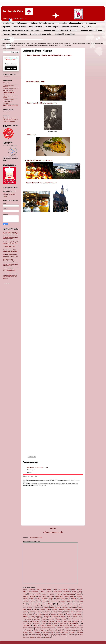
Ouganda (29, 620)
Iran (75, 608)
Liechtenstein (79, 611)
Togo (52, 632)
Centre (52, 598)
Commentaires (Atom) (36, 537)
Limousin (25, 613)
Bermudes (31, 595)
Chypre (82, 598)
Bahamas (53, 593)
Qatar (50, 624)
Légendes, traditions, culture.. (71, 23)
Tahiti (75, 631)
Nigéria (24, 618)
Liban (61, 611)
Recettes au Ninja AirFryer (92, 30)
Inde (59, 608)
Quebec (55, 624)
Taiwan (80, 631)
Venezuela (63, 634)
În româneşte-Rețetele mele (11, 105)
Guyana (80, 606)
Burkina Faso (59, 597)
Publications (9, 23)
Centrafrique (45, 598)
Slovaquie (60, 629)
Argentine (67, 591)
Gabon (71, 604)
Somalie (72, 629)
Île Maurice (56, 636)
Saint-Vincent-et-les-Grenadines (48, 627)
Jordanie (55, 609)
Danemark (25, 602)
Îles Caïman (70, 636)
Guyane (24, 608)
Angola (24, 591)
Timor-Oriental (46, 632)
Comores (34, 600)
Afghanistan (32, 590)
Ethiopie (31, 604)
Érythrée (49, 636)
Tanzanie (25, 632)
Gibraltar (26, 606)
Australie (25, 593)
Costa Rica (59, 600)
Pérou (44, 624)
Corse (45, 600)
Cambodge (79, 597)
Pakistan (45, 620)
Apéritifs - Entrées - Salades (14, 27)
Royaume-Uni (26, 625)
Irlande (80, 608)
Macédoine (59, 613)
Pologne (76, 621)
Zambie (82, 634)
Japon (48, 609)
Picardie (58, 621)
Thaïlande (37, 632)
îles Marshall (47, 638)
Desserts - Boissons (70, 27)
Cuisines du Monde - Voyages (43, 23)
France (49, 604)
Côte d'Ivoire (78, 600)
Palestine (57, 620)
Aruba (80, 591)
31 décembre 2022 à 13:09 (40, 467)
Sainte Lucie (60, 627)
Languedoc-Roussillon (35, 611)
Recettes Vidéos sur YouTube (15, 34)
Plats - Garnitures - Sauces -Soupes (44, 27)
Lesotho (49, 611)
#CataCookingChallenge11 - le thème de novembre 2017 (11, 255)
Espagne (63, 602)
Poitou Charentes (67, 621)
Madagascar (66, 613)
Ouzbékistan (37, 620)
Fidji (36, 604)
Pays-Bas (44, 621)
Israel (30, 609)
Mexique (61, 615)
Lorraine (38, 613)
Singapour (53, 629)
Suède (42, 631)
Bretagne (33, 596)
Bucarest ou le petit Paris (35, 81)
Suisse (29, 631)
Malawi (24, 615)
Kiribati (82, 609)
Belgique (78, 593)
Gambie (76, 604)
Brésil (45, 597)
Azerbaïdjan (46, 593)
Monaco (33, 616)
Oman (75, 618)
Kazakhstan (62, 609)
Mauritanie (53, 615)
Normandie (45, 618)
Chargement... (7, 77)
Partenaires (91, 23)
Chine (74, 598)
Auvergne (39, 593)
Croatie (66, 600)
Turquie (26, 634)
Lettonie (55, 611)
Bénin (72, 597)
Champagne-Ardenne (61, 598)
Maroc (46, 615)
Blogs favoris (87, 27)
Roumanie (73, 623)
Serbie (30, 629)
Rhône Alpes (63, 624)
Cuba (71, 600)
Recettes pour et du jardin (41, 34)
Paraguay (25, 621)
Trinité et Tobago (64, 632)
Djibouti (32, 602)
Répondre (30, 472)
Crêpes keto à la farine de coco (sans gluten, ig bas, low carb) (10, 277)
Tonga (57, 632)
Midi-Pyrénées (77, 615)
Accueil (53, 528)
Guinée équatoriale (71, 606)
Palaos (51, 620)
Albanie (49, 590)
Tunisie (72, 632)
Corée (51, 600)
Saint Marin (37, 627)
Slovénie (66, 629)
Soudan (78, 629)
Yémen (76, 634)
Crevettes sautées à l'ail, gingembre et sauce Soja (10, 251)
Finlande (42, 604)
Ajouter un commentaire (30, 476)
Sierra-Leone (45, 629)
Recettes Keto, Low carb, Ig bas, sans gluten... (22, 30)
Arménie (74, 591)
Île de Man (63, 636)
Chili (69, 598)
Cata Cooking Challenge (65, 34)
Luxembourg (46, 613)
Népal (70, 618)
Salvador (67, 627)
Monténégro (47, 616)
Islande (24, 609)
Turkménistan (80, 632)
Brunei (40, 597)
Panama (64, 620)
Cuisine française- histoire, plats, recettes (42, 103)
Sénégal (61, 631)
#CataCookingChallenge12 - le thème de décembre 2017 (11, 243)
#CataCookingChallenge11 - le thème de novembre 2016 (11, 233)
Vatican (57, 634)
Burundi (67, 597)
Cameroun (25, 598)
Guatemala (46, 606)
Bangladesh (65, 593)
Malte (40, 615)
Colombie (27, 600)
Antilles (42, 591)
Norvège (53, 618)
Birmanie (44, 595)
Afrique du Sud (41, 590)
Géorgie (30, 608)
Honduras (45, 608)
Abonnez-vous (11, 68)
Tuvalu (33, 634)
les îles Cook (35, 636)
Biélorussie (52, 595)
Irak (71, 608)
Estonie (70, 602)
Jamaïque (43, 609)
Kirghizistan (75, 609)
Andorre (80, 590)
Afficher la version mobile (53, 532)
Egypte (44, 602)
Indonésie (65, 608)
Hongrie (52, 608)
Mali (36, 615)
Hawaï (36, 608)
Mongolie (39, 616)
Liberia (67, 611)
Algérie (55, 590)
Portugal (29, 624)
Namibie (63, 616)
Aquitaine (49, 591)
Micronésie (69, 615)
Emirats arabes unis (53, 602)
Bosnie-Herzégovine (68, 595)
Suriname (36, 631)
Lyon (52, 613)
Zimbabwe (27, 636)
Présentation (22, 23)
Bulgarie (51, 596)
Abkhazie (25, 590)
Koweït (26, 611)
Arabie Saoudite (58, 591)
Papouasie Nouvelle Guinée (75, 620)
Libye (72, 611)
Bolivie (58, 595)
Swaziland (50, 631)
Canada (32, 598)
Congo (40, 600)
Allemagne (64, 589)
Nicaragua (75, 616)
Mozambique (55, 616)
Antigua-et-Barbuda (33, 591)
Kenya (69, 609)
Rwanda (42, 626)
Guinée (53, 606)
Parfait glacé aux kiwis (9, 247)
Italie (35, 609)
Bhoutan (37, 595)
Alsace (73, 590)
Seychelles (38, 629)
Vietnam (70, 634)
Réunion (76, 625)
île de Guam (39, 638)
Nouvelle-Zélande (62, 618)
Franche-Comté (63, 604)
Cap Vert (38, 598)
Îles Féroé (77, 636)
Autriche (31, 593)
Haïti (40, 608)
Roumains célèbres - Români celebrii (9, 100)
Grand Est (33, 606)
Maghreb (74, 613)
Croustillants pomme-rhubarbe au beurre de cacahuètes (9, 270)
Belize (24, 595)
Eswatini (76, 602)
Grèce (39, 606)
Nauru (69, 616)
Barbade (72, 593)
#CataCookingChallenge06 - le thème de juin (11, 265)
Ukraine (39, 634)
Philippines (52, 621)
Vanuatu (52, 634)
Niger (81, 616)
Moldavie (25, 616)
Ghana (82, 604)
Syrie (56, 631)
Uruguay (46, 634)
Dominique (38, 602)
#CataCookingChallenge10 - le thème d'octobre (11, 238)
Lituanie (32, 613)
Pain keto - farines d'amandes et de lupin (9, 260)
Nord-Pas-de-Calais (34, 618)
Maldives (30, 615)
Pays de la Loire (34, 621)
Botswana (79, 595)
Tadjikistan (68, 631)
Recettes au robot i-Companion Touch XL (61, 30)
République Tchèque (52, 626)
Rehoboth (30, 467)
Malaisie (80, 613)
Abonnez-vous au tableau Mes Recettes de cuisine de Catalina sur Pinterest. (11, 120)
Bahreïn (59, 593)
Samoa (73, 627)
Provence (37, 624)
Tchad (31, 632)
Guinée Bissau (61, 606)
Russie (35, 625)
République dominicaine (66, 626)
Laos (43, 611)
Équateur (42, 636)
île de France (32, 638)
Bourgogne (25, 597)
